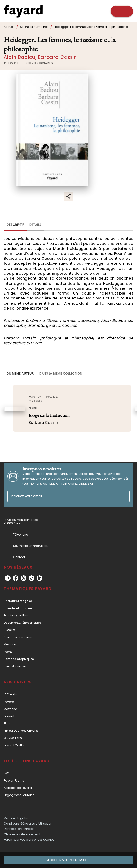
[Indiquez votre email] (63, 496)
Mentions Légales (16, 818)
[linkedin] (40, 578)
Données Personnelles (19, 829)
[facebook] (16, 578)
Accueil (9, 27)
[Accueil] (23, 11)
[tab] (15, 225)
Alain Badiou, (21, 57)
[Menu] (122, 11)
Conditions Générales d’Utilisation (28, 823)
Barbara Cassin (57, 57)
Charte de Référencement (22, 834)
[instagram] (8, 578)
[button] (39, 63)
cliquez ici (86, 484)
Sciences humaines (34, 27)
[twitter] (24, 578)
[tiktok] (32, 578)
